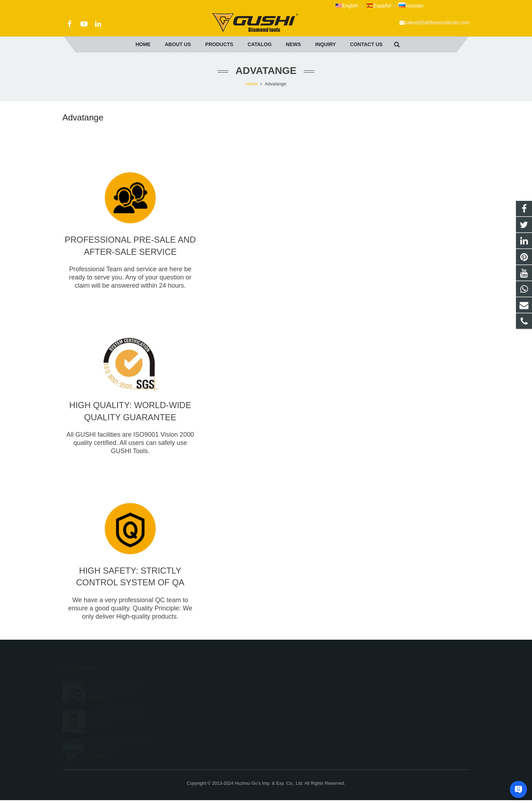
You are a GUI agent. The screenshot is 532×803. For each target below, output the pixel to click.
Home (252, 84)
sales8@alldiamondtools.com (437, 23)
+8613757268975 (295, 681)
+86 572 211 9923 (295, 692)
